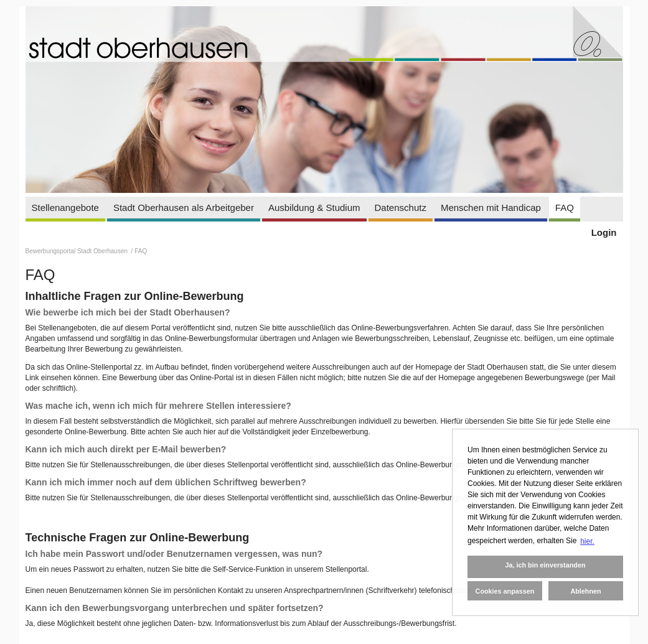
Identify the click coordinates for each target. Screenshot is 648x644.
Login (604, 232)
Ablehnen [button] (585, 591)
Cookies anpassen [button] (505, 591)
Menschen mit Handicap (491, 208)
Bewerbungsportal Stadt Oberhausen (77, 251)
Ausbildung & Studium (314, 208)
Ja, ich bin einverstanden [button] (545, 565)
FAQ (565, 208)
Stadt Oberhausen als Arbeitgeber (184, 208)
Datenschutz (401, 208)
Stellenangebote (65, 208)
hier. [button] (587, 541)
